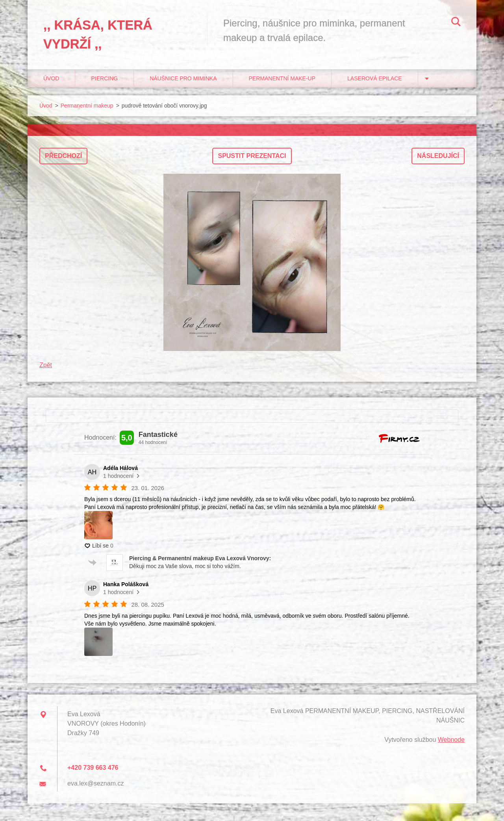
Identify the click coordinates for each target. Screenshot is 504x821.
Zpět (46, 365)
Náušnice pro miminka (183, 78)
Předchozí (63, 156)
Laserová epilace (375, 78)
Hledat (456, 23)
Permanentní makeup (87, 106)
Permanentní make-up (282, 78)
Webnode (451, 740)
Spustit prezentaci (252, 156)
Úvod (51, 78)
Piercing (104, 78)
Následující (438, 156)
